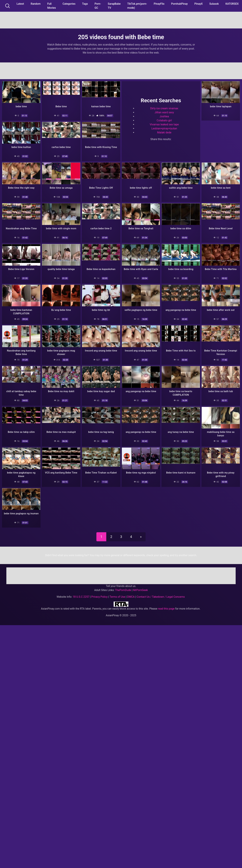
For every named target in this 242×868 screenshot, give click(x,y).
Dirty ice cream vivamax (164, 108)
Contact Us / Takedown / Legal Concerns (161, 595)
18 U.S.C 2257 (81, 595)
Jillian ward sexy (164, 112)
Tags (85, 4)
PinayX (199, 4)
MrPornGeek (140, 588)
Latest (20, 4)
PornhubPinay (179, 4)
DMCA (131, 595)
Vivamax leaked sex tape (164, 124)
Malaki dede (164, 132)
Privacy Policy (99, 595)
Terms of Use (117, 595)
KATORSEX (232, 4)
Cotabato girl (164, 120)
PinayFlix (159, 4)
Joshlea (164, 116)
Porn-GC (98, 6)
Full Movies (51, 6)
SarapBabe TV (114, 6)
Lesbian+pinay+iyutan (164, 128)
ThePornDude (123, 588)
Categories (69, 4)
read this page (166, 607)
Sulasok (214, 4)
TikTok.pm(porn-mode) (137, 6)
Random (36, 4)
